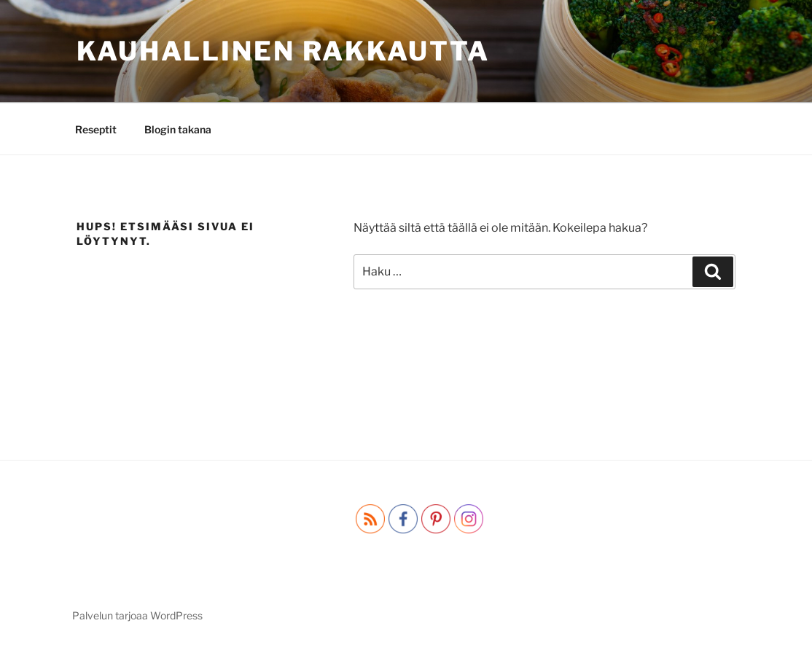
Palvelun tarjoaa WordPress (137, 615)
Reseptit (96, 129)
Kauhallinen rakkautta (283, 51)
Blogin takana (178, 129)
